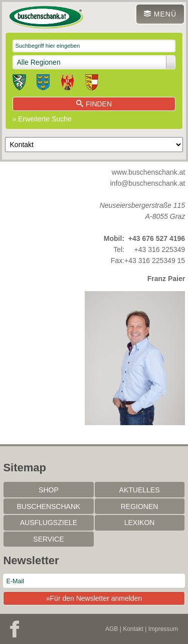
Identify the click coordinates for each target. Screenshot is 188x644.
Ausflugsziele (49, 523)
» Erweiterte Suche (42, 119)
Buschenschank (49, 506)
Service (48, 539)
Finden (94, 104)
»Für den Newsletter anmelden (94, 598)
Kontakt (133, 629)
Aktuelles (140, 490)
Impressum (163, 629)
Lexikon (140, 523)
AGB (112, 629)
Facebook (15, 629)
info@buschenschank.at (148, 183)
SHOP (49, 490)
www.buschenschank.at (148, 172)
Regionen (140, 506)
